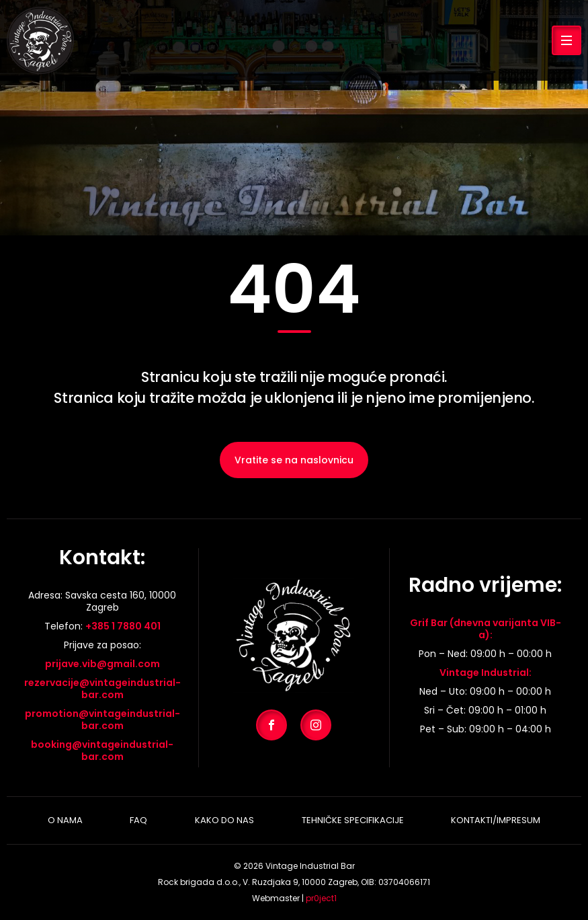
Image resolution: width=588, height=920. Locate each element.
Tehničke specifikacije (353, 820)
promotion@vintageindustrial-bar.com (102, 720)
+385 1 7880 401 (123, 626)
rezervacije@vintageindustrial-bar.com (102, 689)
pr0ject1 (321, 898)
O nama (65, 820)
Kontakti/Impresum (496, 820)
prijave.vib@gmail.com (102, 664)
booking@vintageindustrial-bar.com (102, 751)
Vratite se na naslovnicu (294, 460)
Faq (138, 820)
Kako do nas (224, 820)
